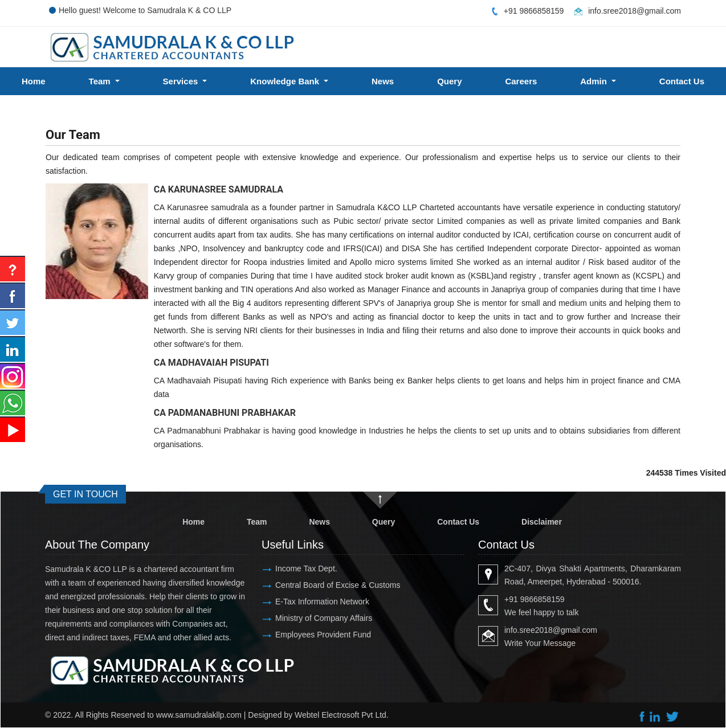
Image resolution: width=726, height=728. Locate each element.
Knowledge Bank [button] (286, 81)
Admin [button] (595, 81)
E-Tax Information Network (322, 602)
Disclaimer (542, 522)
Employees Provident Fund (323, 635)
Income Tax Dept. (306, 569)
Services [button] (182, 81)
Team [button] (101, 81)
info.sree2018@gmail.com (635, 11)
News (383, 81)
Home (34, 81)
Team (257, 522)
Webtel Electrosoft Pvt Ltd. (342, 715)
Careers (521, 81)
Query (449, 81)
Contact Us (458, 522)
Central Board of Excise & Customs (338, 585)
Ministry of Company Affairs (324, 618)
